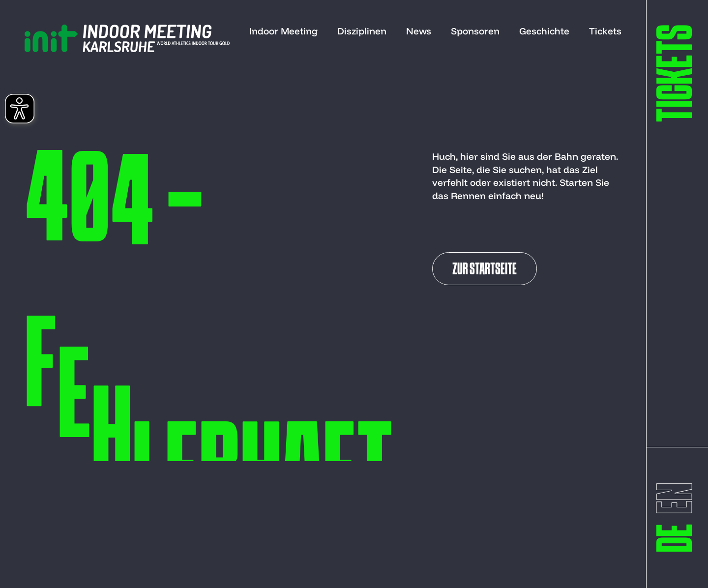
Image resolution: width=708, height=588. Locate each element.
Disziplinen (362, 31)
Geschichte (544, 31)
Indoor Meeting (283, 31)
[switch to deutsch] (678, 538)
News (419, 31)
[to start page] (127, 38)
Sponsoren (475, 31)
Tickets (605, 31)
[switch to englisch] (678, 498)
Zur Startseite (485, 270)
